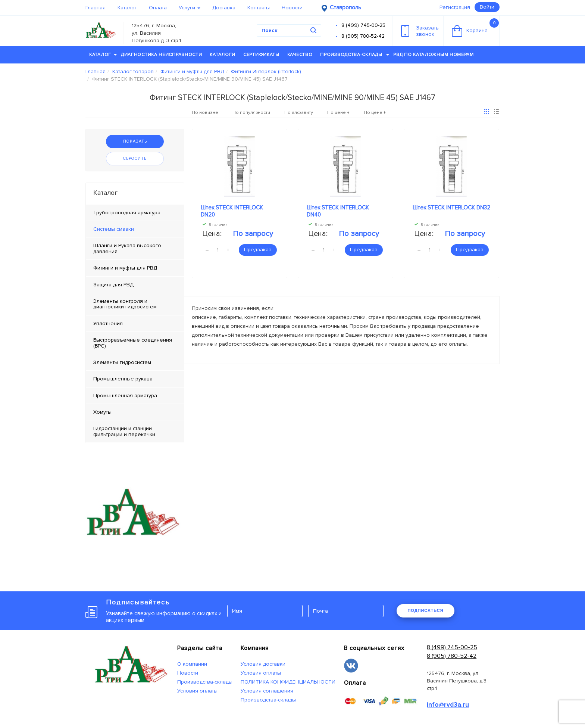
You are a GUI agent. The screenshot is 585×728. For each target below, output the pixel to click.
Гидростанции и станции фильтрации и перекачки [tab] (124, 431)
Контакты (259, 8)
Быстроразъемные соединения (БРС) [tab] (133, 343)
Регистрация (455, 7)
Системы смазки (114, 229)
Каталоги (223, 55)
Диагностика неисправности (162, 55)
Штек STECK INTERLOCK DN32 (451, 208)
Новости (292, 8)
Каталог (127, 8)
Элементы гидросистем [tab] (122, 362)
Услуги (190, 8)
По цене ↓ (375, 113)
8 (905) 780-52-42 (363, 36)
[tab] (135, 229)
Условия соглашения (267, 691)
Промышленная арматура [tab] (125, 396)
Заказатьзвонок (420, 31)
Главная (96, 8)
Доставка (224, 8)
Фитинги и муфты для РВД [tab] (125, 268)
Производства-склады (355, 55)
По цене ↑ (338, 113)
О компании (192, 664)
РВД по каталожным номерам (434, 55)
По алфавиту (299, 113)
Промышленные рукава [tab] (123, 379)
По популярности (251, 113)
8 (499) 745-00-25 (363, 25)
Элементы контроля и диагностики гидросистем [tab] (125, 304)
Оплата (158, 8)
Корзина (475, 28)
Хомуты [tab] (102, 412)
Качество (300, 55)
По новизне (205, 113)
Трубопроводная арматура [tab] (127, 213)
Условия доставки (263, 664)
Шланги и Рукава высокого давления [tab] (127, 248)
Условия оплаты (197, 691)
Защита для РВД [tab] (113, 285)
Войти (487, 7)
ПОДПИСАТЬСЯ (425, 610)
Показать (135, 141)
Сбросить (135, 158)
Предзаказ (258, 250)
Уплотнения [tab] (108, 323)
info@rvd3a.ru (448, 705)
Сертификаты (261, 55)
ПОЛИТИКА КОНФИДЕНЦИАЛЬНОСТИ (288, 682)
